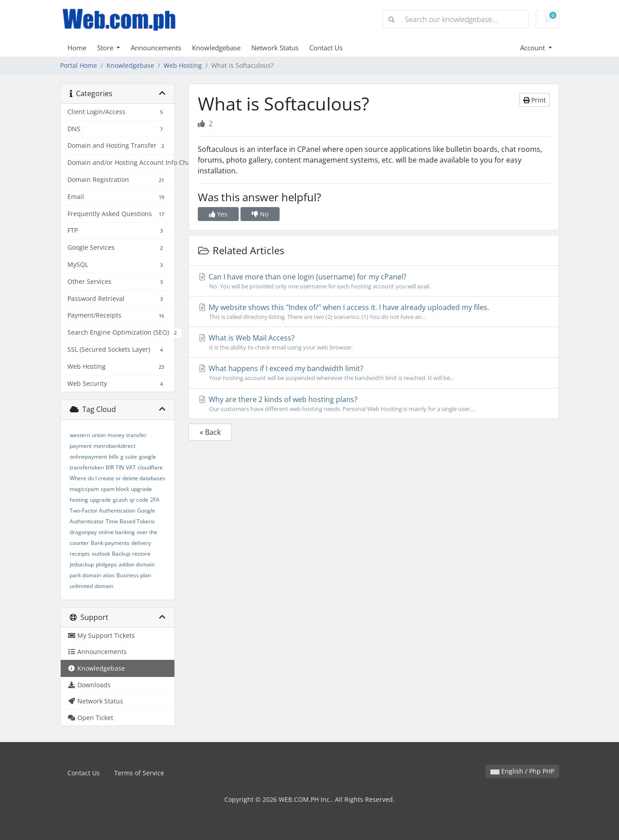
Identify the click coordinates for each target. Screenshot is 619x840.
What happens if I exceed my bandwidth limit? (374, 373)
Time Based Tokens (130, 521)
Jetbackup (82, 564)
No (260, 214)
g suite (129, 457)
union (99, 435)
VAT (131, 467)
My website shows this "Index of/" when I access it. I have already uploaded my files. (374, 312)
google (147, 457)
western (80, 435)
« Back (210, 432)
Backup (121, 554)
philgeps (106, 564)
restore (141, 554)
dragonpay (83, 532)
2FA (155, 500)
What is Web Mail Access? (374, 342)
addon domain (137, 564)
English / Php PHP (522, 771)
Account (533, 48)
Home (77, 48)
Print (534, 100)
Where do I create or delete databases (118, 478)
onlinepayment (88, 457)
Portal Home (79, 65)
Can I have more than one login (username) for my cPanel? (374, 281)
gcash (120, 500)
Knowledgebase (216, 48)
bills (114, 457)
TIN (120, 467)
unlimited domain (91, 586)
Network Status (275, 48)
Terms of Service (139, 773)
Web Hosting (183, 65)
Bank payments (110, 543)
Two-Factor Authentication (102, 511)
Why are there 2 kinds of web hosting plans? (374, 404)
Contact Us (326, 48)
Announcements (156, 48)
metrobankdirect (114, 446)
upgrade (100, 500)
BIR (110, 467)
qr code (139, 500)
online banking (117, 532)
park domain (85, 575)
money (116, 435)
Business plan (134, 575)
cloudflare (150, 467)
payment (81, 446)
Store (106, 48)
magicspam (84, 489)
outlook (101, 554)
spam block (115, 489)
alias (109, 575)
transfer (136, 435)
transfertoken (87, 467)
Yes (218, 214)
